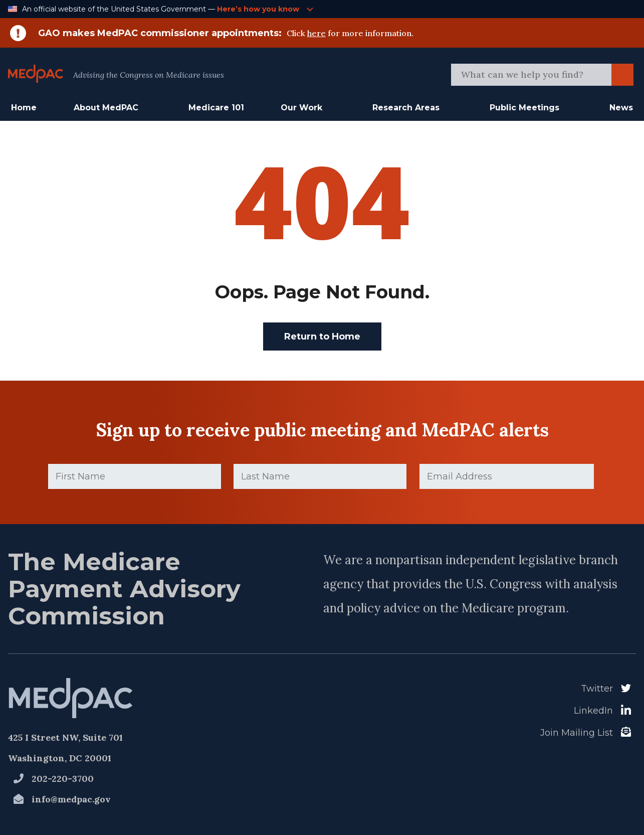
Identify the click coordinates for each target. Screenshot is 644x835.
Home (24, 108)
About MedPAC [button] (106, 108)
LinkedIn (593, 711)
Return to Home (322, 337)
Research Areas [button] (406, 108)
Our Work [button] (301, 108)
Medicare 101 (216, 108)
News (621, 108)
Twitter (597, 689)
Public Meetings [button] (524, 108)
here (316, 33)
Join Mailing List (577, 733)
